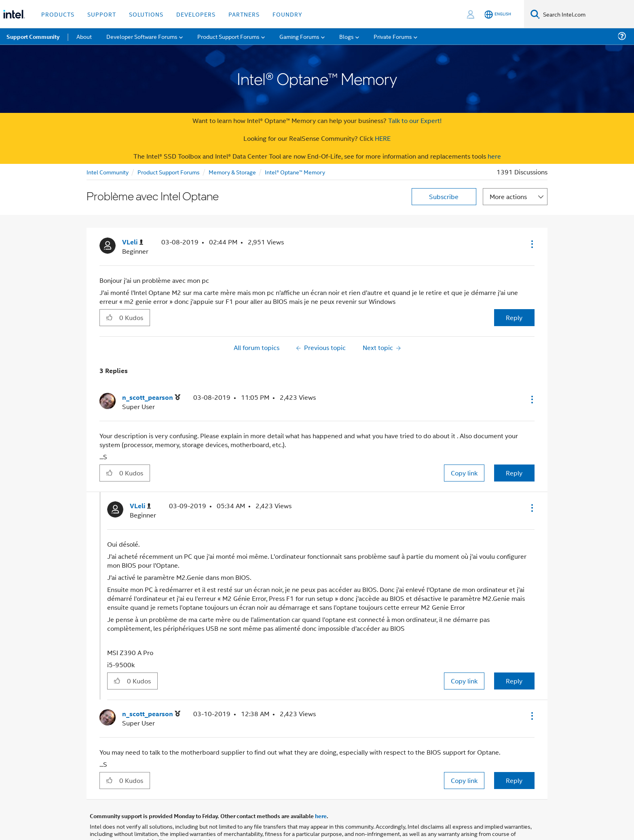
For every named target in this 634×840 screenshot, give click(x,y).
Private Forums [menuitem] (393, 36)
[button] (531, 244)
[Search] (535, 14)
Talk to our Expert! (415, 120)
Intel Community (108, 172)
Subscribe (444, 196)
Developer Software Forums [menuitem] (142, 36)
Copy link (464, 473)
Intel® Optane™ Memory (295, 172)
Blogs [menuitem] (347, 36)
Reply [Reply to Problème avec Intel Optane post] (514, 317)
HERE (383, 138)
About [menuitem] (84, 36)
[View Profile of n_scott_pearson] (151, 398)
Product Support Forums (169, 172)
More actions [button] (508, 196)
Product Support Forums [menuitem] (228, 36)
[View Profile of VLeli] (133, 242)
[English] (498, 14)
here (494, 156)
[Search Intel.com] (587, 14)
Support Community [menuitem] (33, 36)
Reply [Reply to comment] (514, 473)
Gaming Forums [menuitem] (299, 36)
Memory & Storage (232, 172)
